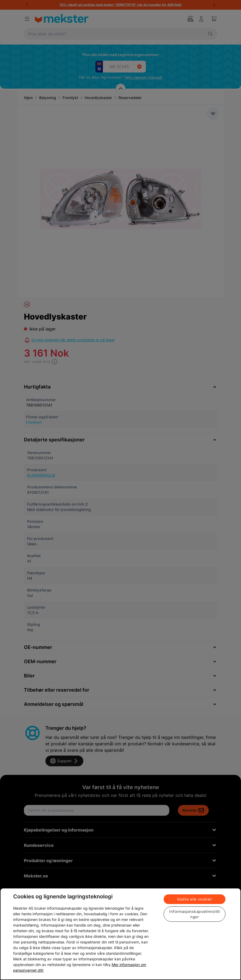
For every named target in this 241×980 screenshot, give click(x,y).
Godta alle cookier (195, 899)
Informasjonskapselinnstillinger (195, 914)
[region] (120, 934)
